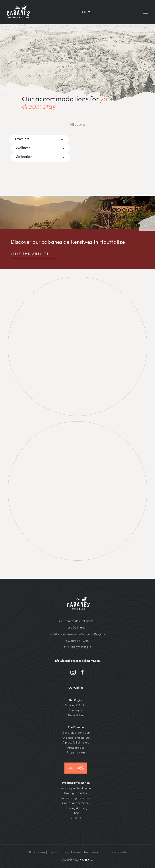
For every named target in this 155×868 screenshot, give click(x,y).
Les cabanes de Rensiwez (78, 604)
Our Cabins (76, 688)
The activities (76, 716)
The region (76, 711)
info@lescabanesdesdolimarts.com (77, 661)
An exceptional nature (76, 738)
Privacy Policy (58, 852)
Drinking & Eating (76, 706)
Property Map (76, 753)
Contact (76, 818)
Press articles (76, 748)
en (84, 12)
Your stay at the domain (76, 788)
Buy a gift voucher (76, 793)
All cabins (77, 125)
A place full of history (76, 743)
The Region (76, 700)
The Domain (76, 728)
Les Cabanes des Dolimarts (18, 12)
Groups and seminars (76, 803)
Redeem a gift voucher (76, 798)
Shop (76, 813)
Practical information (76, 783)
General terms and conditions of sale (99, 852)
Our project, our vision (76, 733)
